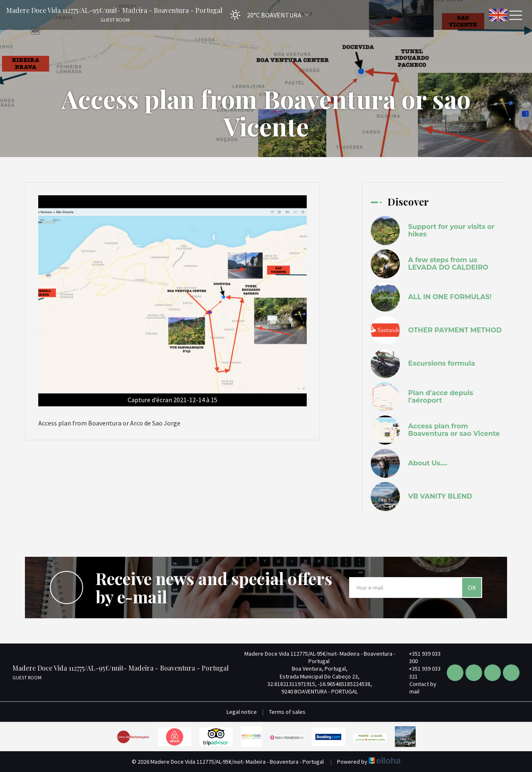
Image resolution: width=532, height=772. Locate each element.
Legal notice (242, 712)
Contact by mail (418, 688)
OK (472, 588)
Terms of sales (287, 712)
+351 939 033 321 (420, 672)
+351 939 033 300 (420, 657)
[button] (267, 15)
